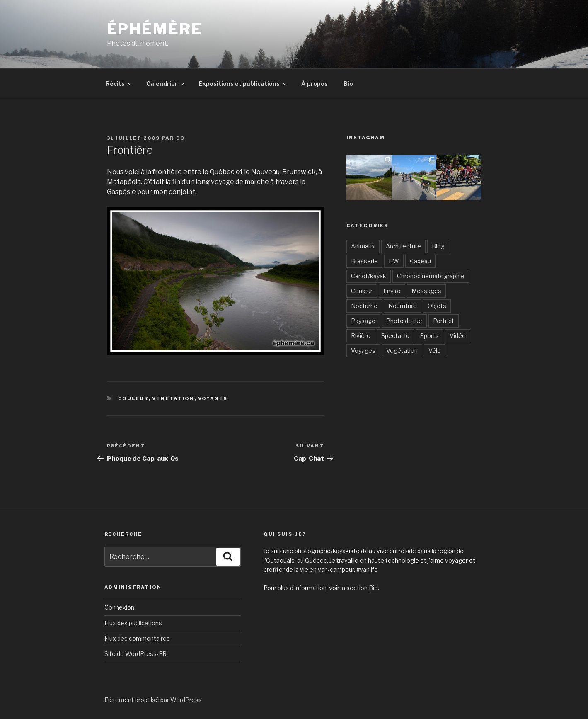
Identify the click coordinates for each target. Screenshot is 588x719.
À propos (315, 84)
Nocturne (364, 306)
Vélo (435, 351)
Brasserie (364, 261)
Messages (426, 291)
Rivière (361, 336)
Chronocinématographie (431, 276)
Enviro (392, 291)
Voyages (213, 398)
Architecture (403, 246)
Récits (119, 84)
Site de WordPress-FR (136, 654)
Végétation (173, 398)
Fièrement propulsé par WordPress (153, 700)
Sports (430, 336)
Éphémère (155, 29)
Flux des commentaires (137, 638)
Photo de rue (404, 321)
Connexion (119, 607)
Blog (438, 246)
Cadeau (420, 261)
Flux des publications (133, 623)
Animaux (363, 246)
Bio (348, 84)
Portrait (444, 321)
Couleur (133, 398)
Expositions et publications (243, 84)
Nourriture (403, 306)
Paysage (363, 321)
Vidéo (458, 336)
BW (394, 261)
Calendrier (166, 84)
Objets (437, 306)
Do (181, 138)
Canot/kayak (369, 276)
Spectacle (395, 336)
